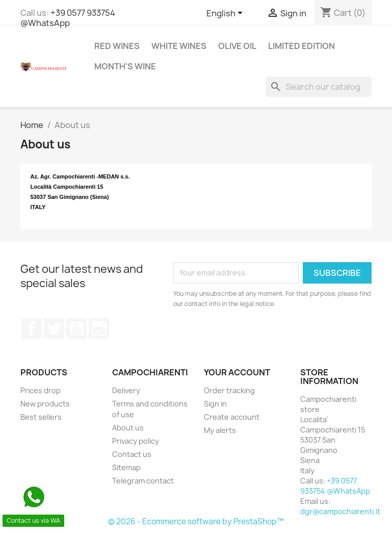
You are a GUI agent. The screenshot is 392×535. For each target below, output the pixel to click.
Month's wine (125, 66)
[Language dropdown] (226, 14)
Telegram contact (143, 481)
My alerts (220, 430)
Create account (232, 417)
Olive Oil (237, 46)
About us (128, 428)
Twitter (54, 328)
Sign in (215, 404)
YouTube (76, 328)
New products (45, 404)
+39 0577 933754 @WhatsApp (68, 18)
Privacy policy (136, 441)
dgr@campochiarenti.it (340, 511)
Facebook (32, 328)
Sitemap (126, 467)
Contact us (132, 454)
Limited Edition (302, 46)
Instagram (99, 328)
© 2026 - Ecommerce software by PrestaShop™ (196, 521)
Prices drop (41, 390)
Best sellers (41, 417)
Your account (237, 372)
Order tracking (229, 390)
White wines (179, 46)
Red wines (117, 46)
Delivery (126, 390)
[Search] (319, 87)
